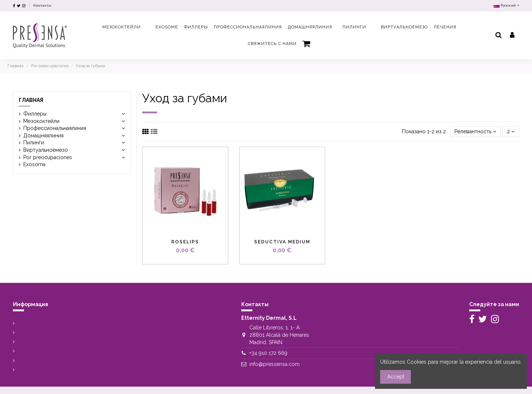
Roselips (185, 242)
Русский (506, 5)
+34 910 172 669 (268, 353)
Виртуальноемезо (46, 150)
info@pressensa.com (274, 364)
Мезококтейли (46, 121)
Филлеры (35, 114)
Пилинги (34, 143)
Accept (396, 377)
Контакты (42, 5)
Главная (31, 100)
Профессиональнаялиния (55, 128)
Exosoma (34, 164)
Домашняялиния (43, 136)
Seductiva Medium (282, 242)
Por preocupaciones (48, 157)
